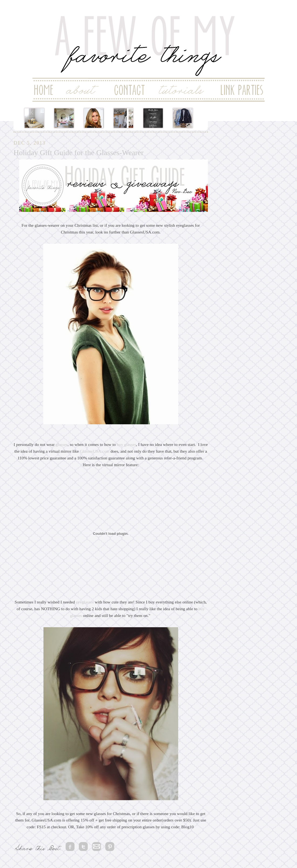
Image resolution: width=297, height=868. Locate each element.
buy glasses (126, 444)
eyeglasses (85, 602)
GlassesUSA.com (95, 451)
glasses (62, 444)
